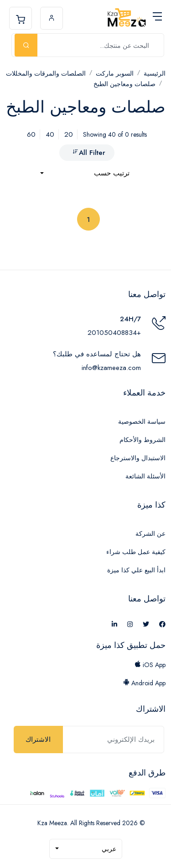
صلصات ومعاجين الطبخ (124, 84)
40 (50, 134)
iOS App (150, 665)
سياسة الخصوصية (142, 421)
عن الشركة (150, 534)
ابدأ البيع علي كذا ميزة (136, 570)
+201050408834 (114, 333)
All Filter (89, 153)
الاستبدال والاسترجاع (138, 458)
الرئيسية (155, 73)
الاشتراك (38, 740)
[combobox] (85, 173)
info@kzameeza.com (111, 368)
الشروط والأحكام (142, 440)
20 (69, 134)
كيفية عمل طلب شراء (136, 552)
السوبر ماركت (115, 73)
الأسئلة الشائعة (145, 476)
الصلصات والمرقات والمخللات (46, 73)
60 (31, 134)
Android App (144, 683)
